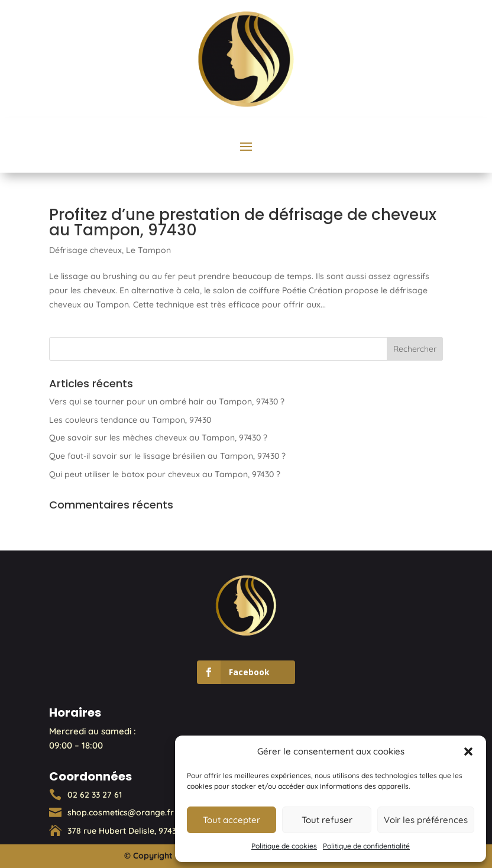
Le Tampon (148, 250)
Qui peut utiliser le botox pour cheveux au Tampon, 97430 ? (165, 474)
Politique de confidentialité (366, 846)
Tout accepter (232, 820)
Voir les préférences (426, 820)
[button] (468, 752)
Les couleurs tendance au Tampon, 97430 (130, 420)
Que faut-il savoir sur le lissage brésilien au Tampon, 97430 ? (167, 456)
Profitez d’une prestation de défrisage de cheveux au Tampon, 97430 (243, 222)
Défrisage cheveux (85, 250)
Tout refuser (327, 820)
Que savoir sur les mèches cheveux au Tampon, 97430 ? (158, 438)
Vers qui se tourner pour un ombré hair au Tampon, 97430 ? (167, 401)
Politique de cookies (284, 846)
